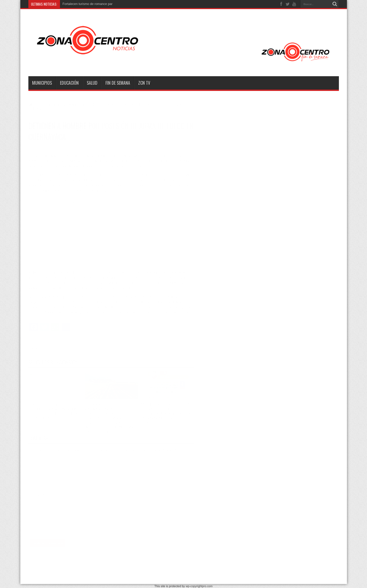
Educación (69, 83)
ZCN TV (144, 83)
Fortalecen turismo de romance (85, 4)
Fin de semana (118, 83)
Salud (92, 83)
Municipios (42, 83)
